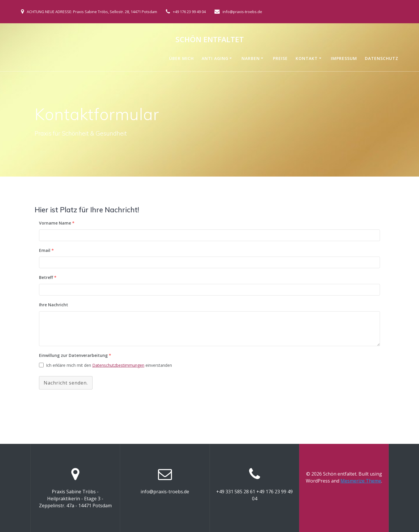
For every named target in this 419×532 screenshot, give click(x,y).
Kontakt (307, 58)
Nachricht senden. (66, 383)
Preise (280, 58)
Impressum (344, 58)
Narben (251, 58)
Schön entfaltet (210, 40)
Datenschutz (382, 58)
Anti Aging (215, 58)
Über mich (181, 58)
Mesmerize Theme (361, 481)
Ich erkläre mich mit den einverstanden (109, 365)
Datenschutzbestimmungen (118, 365)
